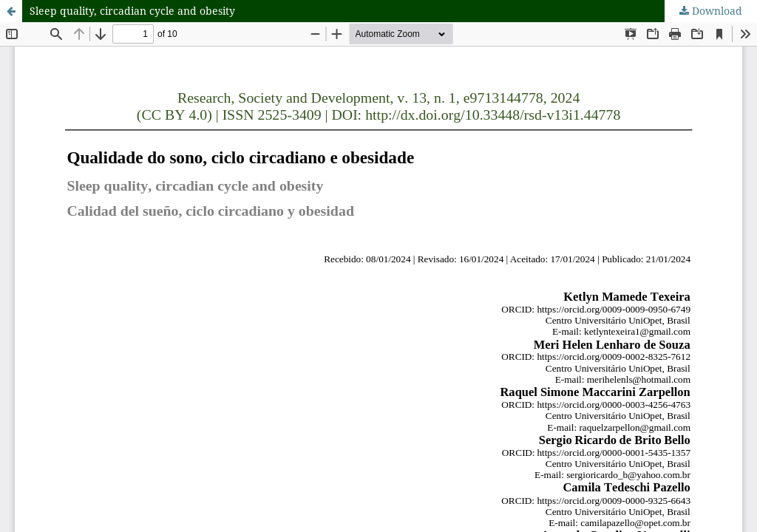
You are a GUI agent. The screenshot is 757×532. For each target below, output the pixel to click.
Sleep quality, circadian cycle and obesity (132, 11)
